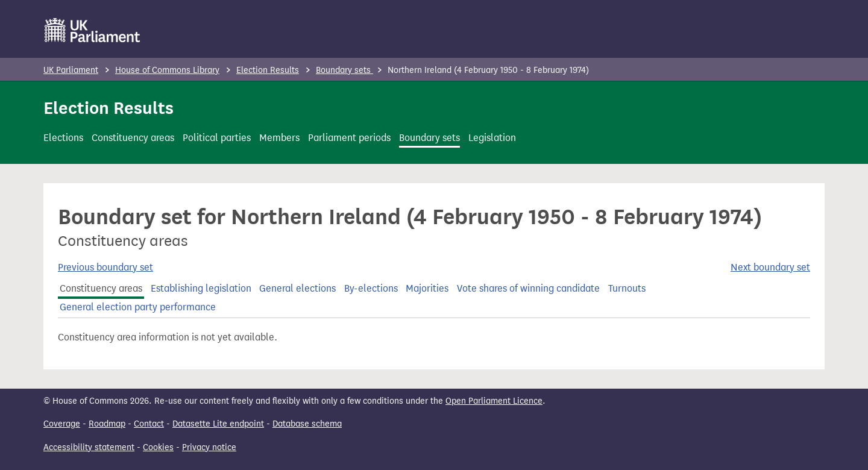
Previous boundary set (105, 267)
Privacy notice (209, 447)
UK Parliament (71, 70)
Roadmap (107, 424)
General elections (297, 288)
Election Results (268, 70)
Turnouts (627, 288)
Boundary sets (344, 70)
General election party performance (138, 307)
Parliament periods (349, 138)
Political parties (217, 138)
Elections (63, 138)
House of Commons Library (167, 70)
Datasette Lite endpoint (218, 424)
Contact (149, 424)
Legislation (492, 138)
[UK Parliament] (93, 30)
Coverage (62, 424)
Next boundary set (770, 267)
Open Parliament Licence (494, 401)
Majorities (427, 288)
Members (279, 138)
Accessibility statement (89, 447)
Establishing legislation (201, 288)
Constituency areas (133, 138)
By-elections (371, 288)
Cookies (158, 447)
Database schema (307, 424)
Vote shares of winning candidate (528, 288)
